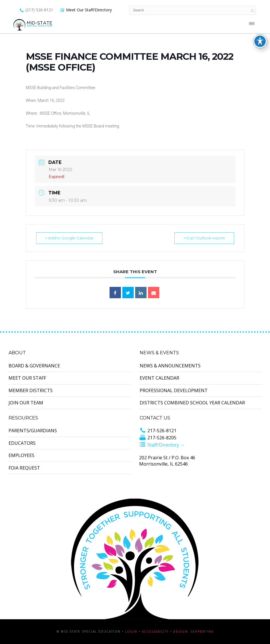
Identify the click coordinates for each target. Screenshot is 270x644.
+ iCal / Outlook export (204, 238)
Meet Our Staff (27, 378)
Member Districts (31, 390)
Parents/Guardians (33, 431)
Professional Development (174, 390)
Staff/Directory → (162, 445)
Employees (21, 455)
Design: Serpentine (193, 631)
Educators (22, 443)
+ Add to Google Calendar (70, 238)
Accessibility (155, 631)
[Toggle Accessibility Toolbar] (260, 11)
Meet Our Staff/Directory (86, 10)
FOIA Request (24, 468)
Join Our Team (26, 403)
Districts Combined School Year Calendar (192, 403)
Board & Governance (34, 366)
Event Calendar (159, 378)
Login (131, 631)
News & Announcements (170, 366)
